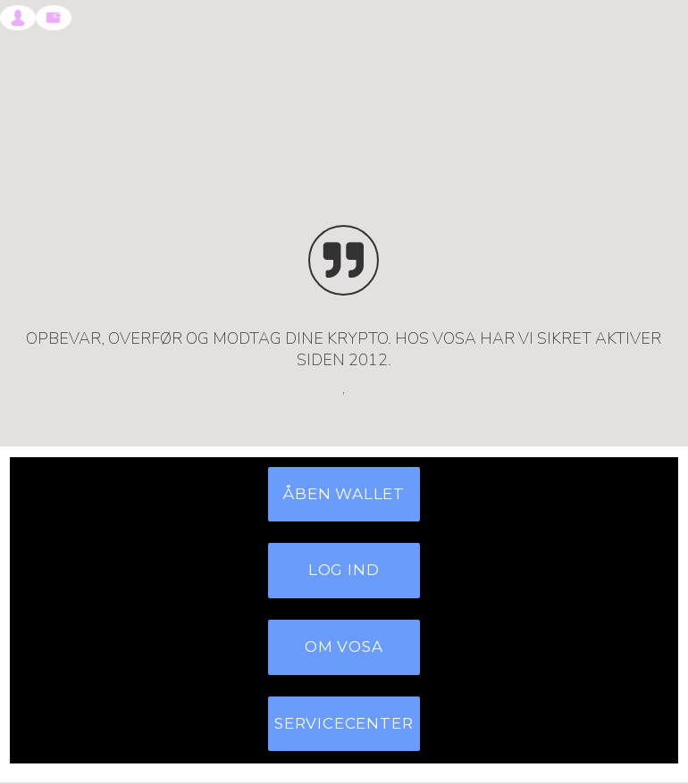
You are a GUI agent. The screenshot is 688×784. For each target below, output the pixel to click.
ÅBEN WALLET (344, 495)
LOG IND (344, 571)
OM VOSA (344, 647)
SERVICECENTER (344, 724)
